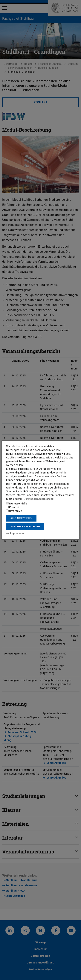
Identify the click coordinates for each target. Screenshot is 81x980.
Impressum (15, 533)
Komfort (13, 507)
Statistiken (14, 511)
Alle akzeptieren (21, 518)
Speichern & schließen (25, 527)
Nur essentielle (17, 504)
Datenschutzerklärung (38, 499)
